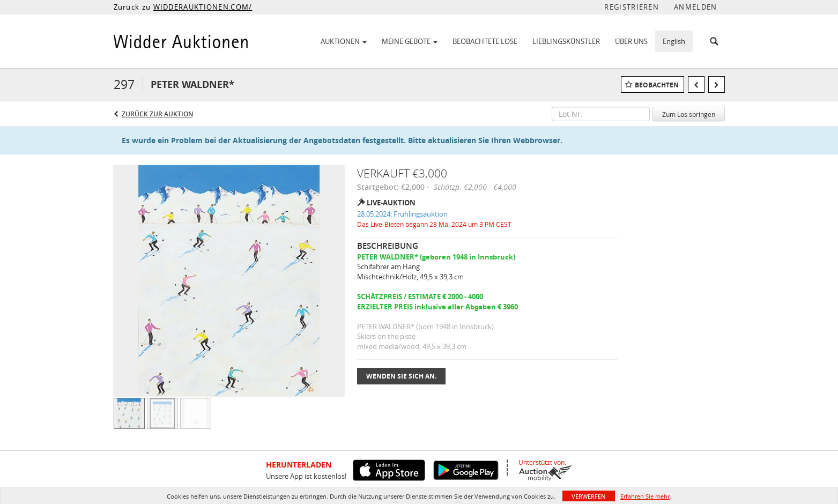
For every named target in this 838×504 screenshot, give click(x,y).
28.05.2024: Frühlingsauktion (402, 214)
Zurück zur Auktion (157, 114)
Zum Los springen (689, 114)
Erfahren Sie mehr (645, 496)
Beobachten (657, 85)
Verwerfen (589, 496)
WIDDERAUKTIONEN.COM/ (203, 7)
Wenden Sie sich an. (401, 376)
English (674, 41)
